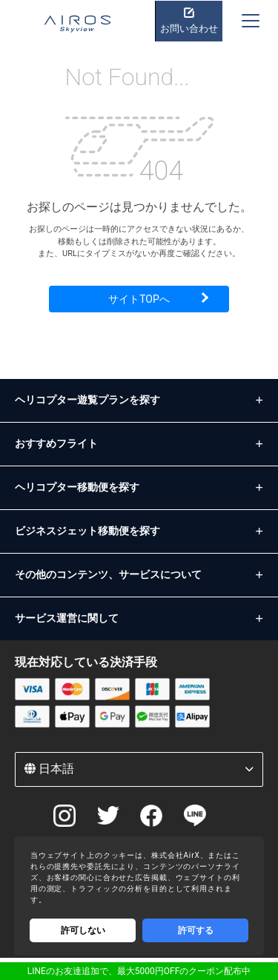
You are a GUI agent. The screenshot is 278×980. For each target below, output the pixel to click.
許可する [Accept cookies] (196, 930)
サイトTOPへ (139, 299)
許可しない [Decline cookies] (83, 930)
